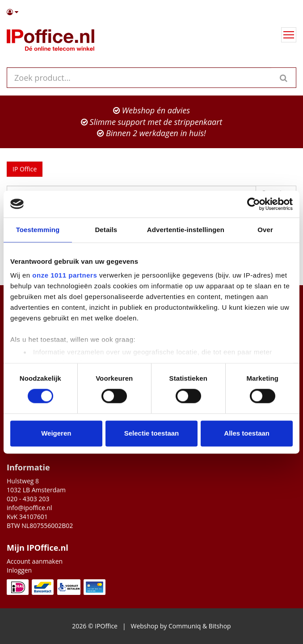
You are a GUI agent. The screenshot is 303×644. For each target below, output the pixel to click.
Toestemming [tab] (38, 230)
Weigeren (56, 433)
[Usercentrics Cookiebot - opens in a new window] (254, 204)
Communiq (185, 626)
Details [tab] (106, 230)
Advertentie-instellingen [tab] (186, 230)
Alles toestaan (247, 433)
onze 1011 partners (65, 275)
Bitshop (220, 626)
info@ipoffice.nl (29, 508)
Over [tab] (265, 230)
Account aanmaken (35, 561)
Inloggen (19, 570)
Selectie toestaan (152, 433)
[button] (151, 12)
